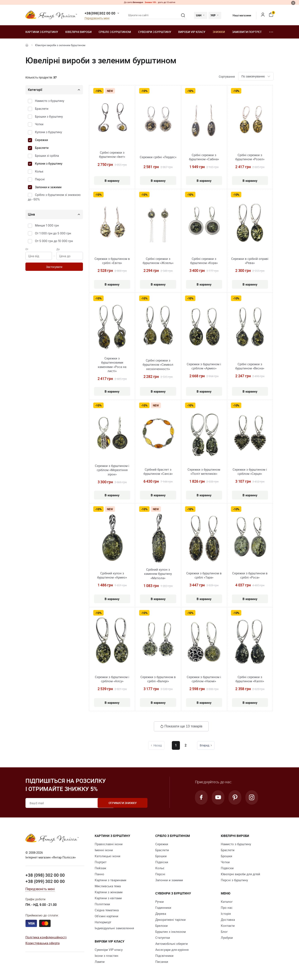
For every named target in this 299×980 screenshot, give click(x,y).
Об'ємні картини (106, 916)
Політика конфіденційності (46, 937)
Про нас (227, 908)
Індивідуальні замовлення (114, 928)
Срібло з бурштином (115, 32)
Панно (99, 874)
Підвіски (162, 862)
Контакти (228, 926)
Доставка (228, 920)
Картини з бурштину (42, 32)
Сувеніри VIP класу (109, 950)
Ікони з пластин (106, 956)
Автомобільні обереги (172, 944)
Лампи (100, 962)
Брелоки (161, 926)
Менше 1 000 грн (47, 225)
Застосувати (54, 267)
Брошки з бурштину (49, 116)
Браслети (42, 109)
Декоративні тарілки (170, 920)
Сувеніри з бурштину (155, 32)
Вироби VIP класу (192, 32)
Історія (226, 914)
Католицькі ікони (108, 856)
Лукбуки (227, 938)
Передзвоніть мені (97, 18)
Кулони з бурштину (48, 132)
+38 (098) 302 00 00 (45, 875)
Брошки (161, 856)
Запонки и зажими (48, 187)
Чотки (39, 124)
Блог (224, 932)
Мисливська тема (108, 886)
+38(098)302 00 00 (100, 13)
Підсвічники (164, 956)
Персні (40, 179)
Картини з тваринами (111, 880)
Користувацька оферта (42, 943)
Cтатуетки (163, 938)
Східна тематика (107, 910)
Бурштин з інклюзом (170, 932)
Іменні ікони (104, 850)
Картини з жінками (109, 892)
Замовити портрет (247, 32)
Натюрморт (103, 922)
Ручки (160, 902)
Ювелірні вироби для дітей (240, 874)
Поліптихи (102, 904)
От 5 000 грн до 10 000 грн (54, 241)
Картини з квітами (108, 898)
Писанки (162, 962)
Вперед (206, 745)
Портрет (101, 862)
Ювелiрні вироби (78, 32)
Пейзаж (100, 868)
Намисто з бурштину (50, 101)
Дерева (161, 914)
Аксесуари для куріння (172, 950)
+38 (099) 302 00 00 (45, 881)
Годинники (163, 908)
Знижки (219, 32)
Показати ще (181, 726)
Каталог (227, 902)
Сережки (41, 140)
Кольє (39, 171)
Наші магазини (239, 15)
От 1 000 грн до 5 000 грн (53, 233)
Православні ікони (109, 844)
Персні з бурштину (234, 880)
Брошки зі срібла (47, 156)
